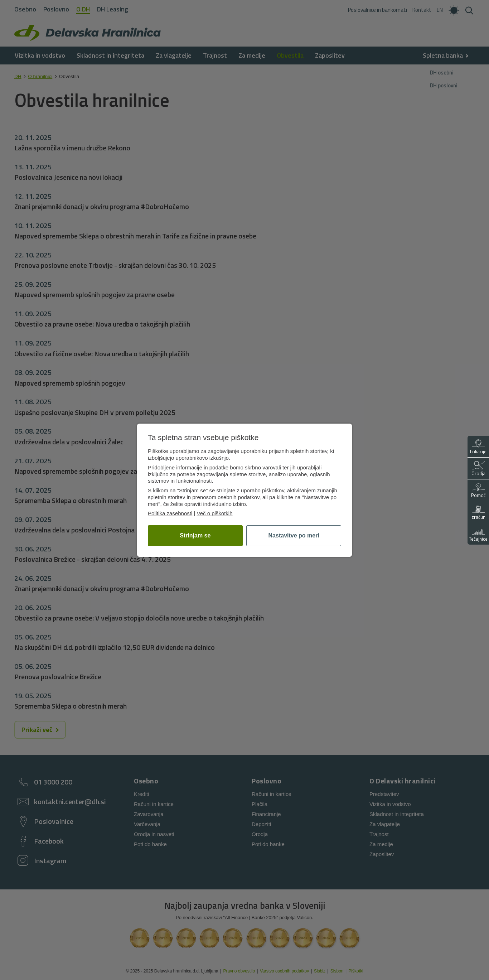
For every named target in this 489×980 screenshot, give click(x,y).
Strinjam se (195, 535)
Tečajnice (478, 534)
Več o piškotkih (214, 513)
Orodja (478, 469)
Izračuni (478, 513)
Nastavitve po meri (294, 535)
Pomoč (478, 491)
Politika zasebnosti (170, 513)
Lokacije (478, 447)
